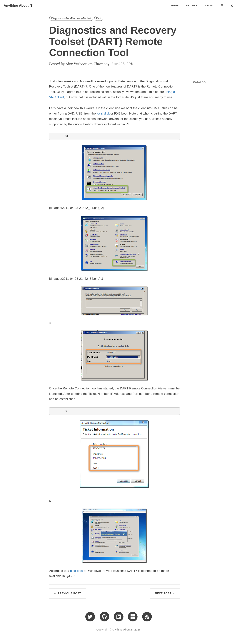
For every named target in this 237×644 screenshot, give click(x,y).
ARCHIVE (192, 6)
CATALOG (199, 82)
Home (175, 6)
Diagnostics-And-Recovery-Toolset (71, 18)
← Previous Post (67, 593)
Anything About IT (18, 6)
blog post (76, 571)
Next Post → (165, 593)
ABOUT (209, 6)
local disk (103, 114)
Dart (99, 18)
